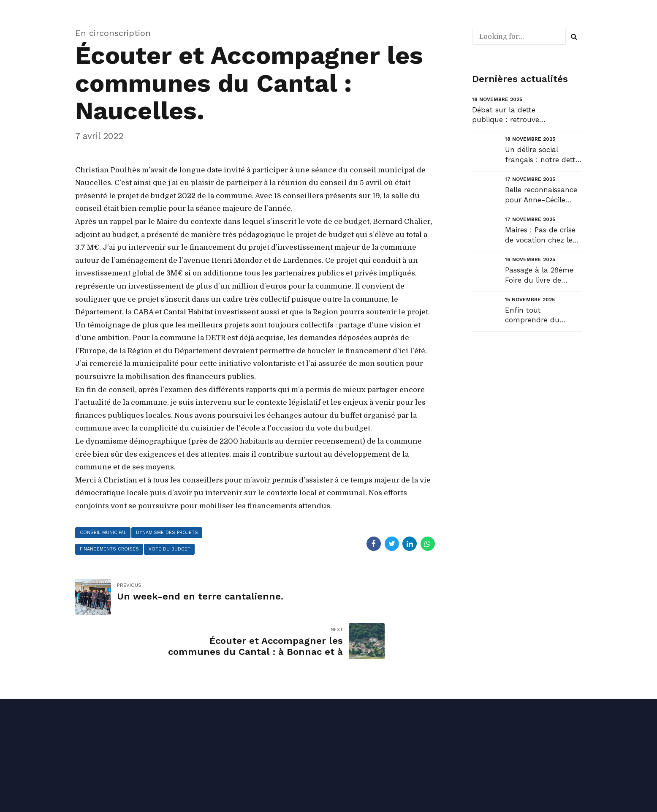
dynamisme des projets (172, 533)
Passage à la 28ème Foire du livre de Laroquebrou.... (539, 276)
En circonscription (113, 33)
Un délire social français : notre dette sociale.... (542, 155)
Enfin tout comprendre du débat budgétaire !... (540, 316)
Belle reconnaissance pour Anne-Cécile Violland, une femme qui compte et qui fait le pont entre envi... (543, 195)
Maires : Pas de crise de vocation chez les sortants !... (540, 236)
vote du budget (174, 551)
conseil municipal (105, 533)
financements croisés (111, 551)
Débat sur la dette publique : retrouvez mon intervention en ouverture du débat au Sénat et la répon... (508, 116)
